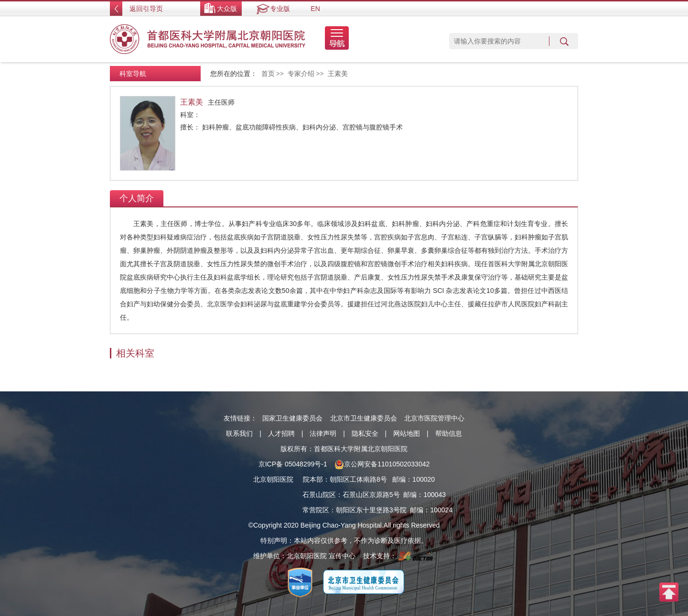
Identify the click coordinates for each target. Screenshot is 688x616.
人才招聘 (281, 433)
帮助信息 (449, 433)
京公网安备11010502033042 (382, 464)
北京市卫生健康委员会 (364, 418)
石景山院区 (319, 495)
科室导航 (133, 74)
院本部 (313, 479)
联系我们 (239, 433)
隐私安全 (365, 433)
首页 (268, 74)
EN (315, 9)
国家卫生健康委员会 (292, 418)
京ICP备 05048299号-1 (293, 464)
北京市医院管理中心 (434, 418)
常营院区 (316, 510)
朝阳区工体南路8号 (358, 479)
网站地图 (407, 433)
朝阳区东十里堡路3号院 (371, 510)
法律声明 (323, 433)
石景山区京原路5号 (371, 495)
